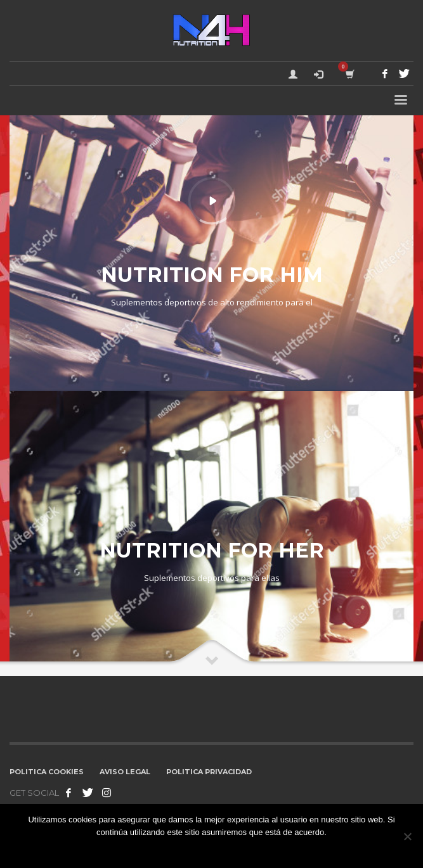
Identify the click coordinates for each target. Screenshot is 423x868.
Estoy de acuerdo (182, 849)
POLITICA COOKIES (47, 772)
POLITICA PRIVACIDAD (209, 772)
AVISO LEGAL (125, 772)
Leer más (255, 849)
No (227, 849)
